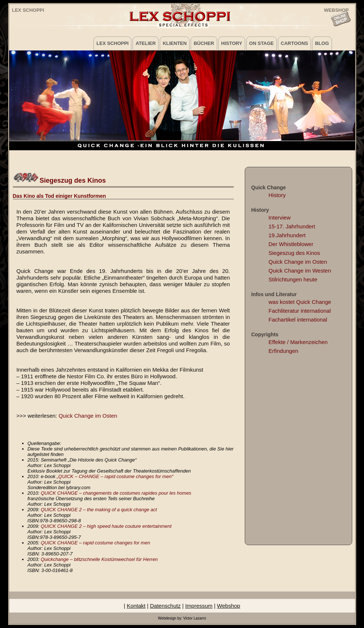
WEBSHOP (336, 10)
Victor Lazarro (195, 618)
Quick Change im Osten (88, 416)
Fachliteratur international (300, 311)
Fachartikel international (298, 320)
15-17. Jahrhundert (292, 226)
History (232, 43)
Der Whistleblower (291, 244)
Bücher (204, 43)
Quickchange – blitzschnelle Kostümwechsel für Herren (99, 559)
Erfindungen (284, 351)
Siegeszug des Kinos (294, 253)
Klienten (175, 43)
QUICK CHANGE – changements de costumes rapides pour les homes (116, 493)
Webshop (229, 606)
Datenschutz (165, 606)
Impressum (199, 606)
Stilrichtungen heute (293, 279)
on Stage (261, 43)
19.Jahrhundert (287, 235)
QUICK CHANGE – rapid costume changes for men (96, 543)
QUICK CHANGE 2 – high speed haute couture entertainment (106, 526)
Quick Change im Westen (300, 271)
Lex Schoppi (28, 10)
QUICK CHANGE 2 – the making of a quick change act (99, 510)
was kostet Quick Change (300, 302)
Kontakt (136, 606)
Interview (280, 217)
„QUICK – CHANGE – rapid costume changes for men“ (115, 476)
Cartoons (294, 43)
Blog (322, 43)
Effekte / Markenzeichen (298, 342)
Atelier (146, 43)
